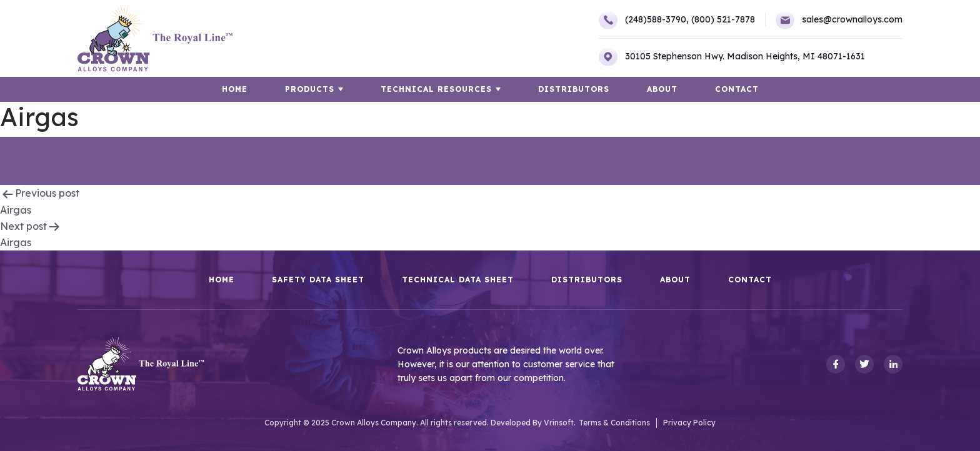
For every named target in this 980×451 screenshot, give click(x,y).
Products (310, 89)
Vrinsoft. (560, 423)
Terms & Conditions (614, 423)
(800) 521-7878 (723, 19)
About (662, 89)
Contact (737, 89)
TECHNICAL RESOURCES (436, 89)
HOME (235, 89)
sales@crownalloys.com (839, 20)
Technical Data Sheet (458, 280)
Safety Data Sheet (318, 280)
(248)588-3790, (644, 20)
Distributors (574, 89)
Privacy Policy (689, 423)
